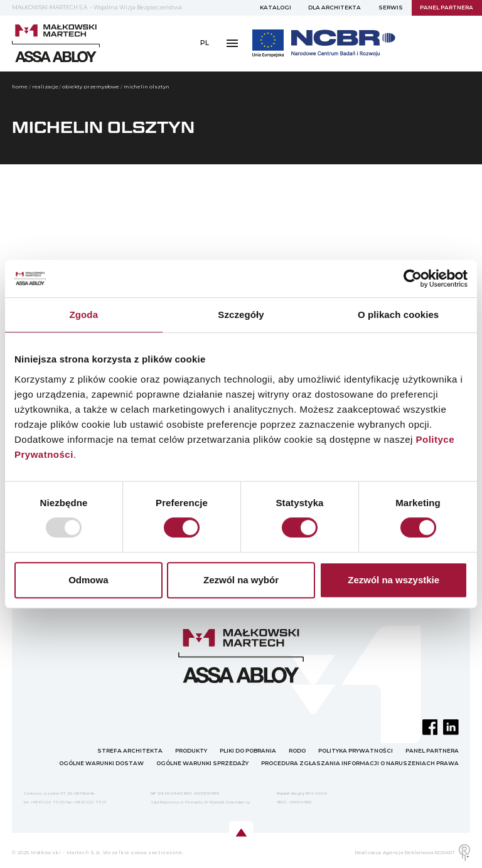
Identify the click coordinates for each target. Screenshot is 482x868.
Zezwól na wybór (241, 580)
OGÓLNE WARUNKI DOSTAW (101, 763)
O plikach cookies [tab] (398, 315)
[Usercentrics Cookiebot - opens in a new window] (413, 278)
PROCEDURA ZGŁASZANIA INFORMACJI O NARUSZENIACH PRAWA (360, 763)
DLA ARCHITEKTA (335, 8)
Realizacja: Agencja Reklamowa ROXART (412, 853)
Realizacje (45, 87)
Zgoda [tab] (84, 315)
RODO (77, 70)
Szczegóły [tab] (241, 315)
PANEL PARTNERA (447, 8)
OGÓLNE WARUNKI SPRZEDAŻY (202, 763)
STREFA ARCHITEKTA (130, 751)
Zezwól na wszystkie (394, 580)
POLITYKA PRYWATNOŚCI (356, 751)
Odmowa (88, 580)
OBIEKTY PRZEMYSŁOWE (91, 87)
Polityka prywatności (139, 70)
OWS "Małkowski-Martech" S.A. (242, 70)
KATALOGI (276, 8)
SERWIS (391, 8)
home (20, 87)
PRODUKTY (191, 751)
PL (205, 43)
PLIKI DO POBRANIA (248, 751)
